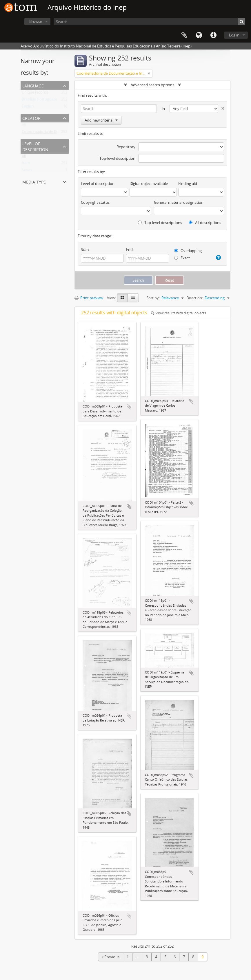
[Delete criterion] (221, 107)
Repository (126, 147)
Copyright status (95, 202)
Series (27, 171)
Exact (182, 258)
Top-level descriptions (160, 223)
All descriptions (205, 223)
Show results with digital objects (178, 313)
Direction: (195, 298)
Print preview (89, 298)
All (24, 126)
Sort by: (153, 298)
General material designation (179, 202)
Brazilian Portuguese (39, 100)
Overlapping (188, 251)
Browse (36, 21)
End (129, 249)
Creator (31, 118)
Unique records (35, 93)
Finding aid (188, 183)
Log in (234, 35)
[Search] (149, 22)
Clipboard (184, 35)
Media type (34, 181)
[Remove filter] (149, 73)
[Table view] (133, 298)
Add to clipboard (129, 407)
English (28, 107)
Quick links (213, 35)
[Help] (218, 258)
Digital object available (149, 183)
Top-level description (117, 158)
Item (26, 164)
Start (85, 249)
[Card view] (122, 298)
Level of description (35, 146)
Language (199, 35)
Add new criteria (101, 120)
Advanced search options (152, 85)
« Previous (111, 957)
